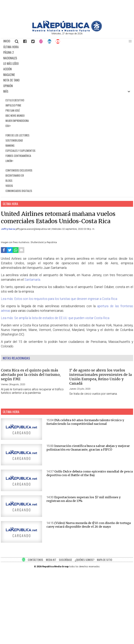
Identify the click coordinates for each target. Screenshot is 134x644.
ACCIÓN (7, 69)
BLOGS (9, 181)
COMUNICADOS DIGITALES (19, 191)
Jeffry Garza (8, 229)
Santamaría (32, 280)
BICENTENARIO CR (15, 175)
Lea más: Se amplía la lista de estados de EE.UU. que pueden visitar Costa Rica (55, 318)
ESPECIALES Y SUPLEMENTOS (20, 151)
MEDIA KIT (51, 560)
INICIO (7, 41)
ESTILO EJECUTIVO (15, 100)
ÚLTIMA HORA (11, 47)
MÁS (6, 91)
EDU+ (8, 126)
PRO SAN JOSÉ (13, 110)
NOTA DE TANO (11, 80)
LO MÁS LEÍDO (11, 64)
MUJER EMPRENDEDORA (17, 121)
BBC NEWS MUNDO (15, 116)
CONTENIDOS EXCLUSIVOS (19, 170)
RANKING (10, 145)
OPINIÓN (8, 86)
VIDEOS (9, 186)
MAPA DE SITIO (104, 560)
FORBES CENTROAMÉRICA (18, 156)
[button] (130, 41)
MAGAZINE (9, 75)
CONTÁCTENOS (35, 560)
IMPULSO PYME (13, 105)
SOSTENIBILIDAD (14, 140)
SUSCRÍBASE (65, 560)
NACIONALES (10, 58)
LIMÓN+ (9, 161)
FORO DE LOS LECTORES (17, 135)
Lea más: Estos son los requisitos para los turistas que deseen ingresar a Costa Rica (59, 299)
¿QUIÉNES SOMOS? (85, 560)
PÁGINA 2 (9, 52)
